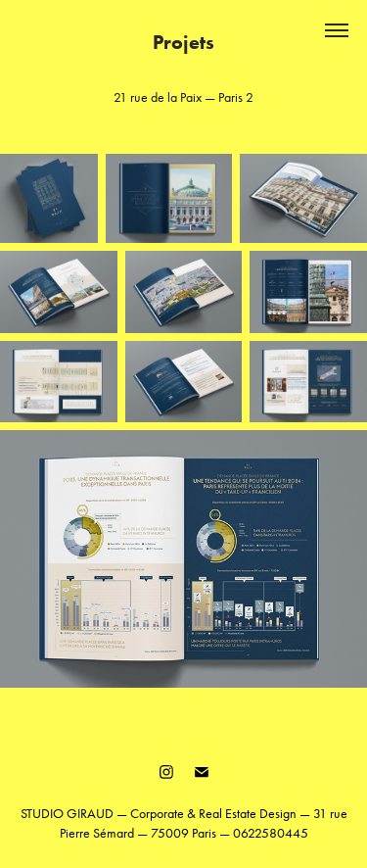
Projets (183, 42)
